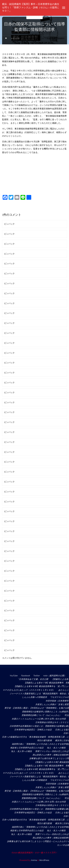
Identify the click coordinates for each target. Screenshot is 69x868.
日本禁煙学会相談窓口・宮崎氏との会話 (33, 730)
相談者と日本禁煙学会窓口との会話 (27, 748)
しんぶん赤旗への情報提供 (34, 697)
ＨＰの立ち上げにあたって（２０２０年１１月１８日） (29, 690)
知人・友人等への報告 (22, 751)
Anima (34, 860)
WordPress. (44, 860)
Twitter (36, 676)
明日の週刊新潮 (44, 740)
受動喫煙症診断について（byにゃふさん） (41, 715)
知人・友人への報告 (56, 748)
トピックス (34, 17)
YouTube (14, 676)
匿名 (18, 224)
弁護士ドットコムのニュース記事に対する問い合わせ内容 (39, 719)
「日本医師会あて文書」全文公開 (33, 679)
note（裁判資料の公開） (55, 676)
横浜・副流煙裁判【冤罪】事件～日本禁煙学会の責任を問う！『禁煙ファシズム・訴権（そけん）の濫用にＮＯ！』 (31, 7)
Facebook (25, 676)
